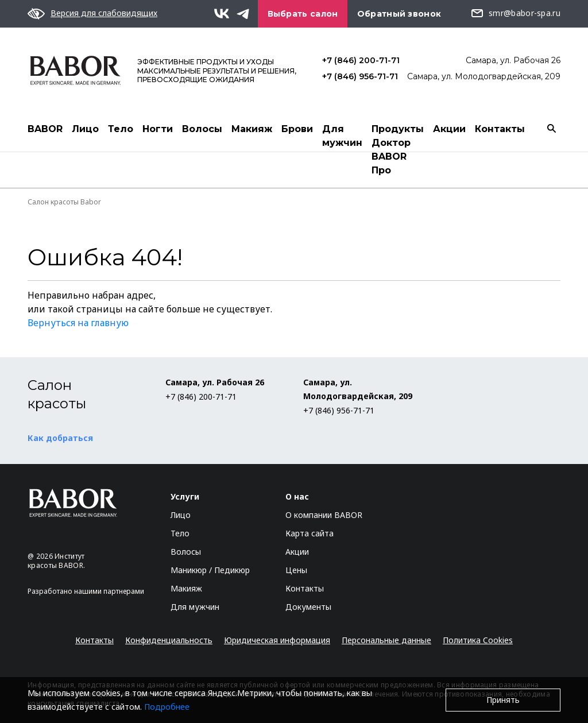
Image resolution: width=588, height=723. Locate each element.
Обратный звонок (399, 14)
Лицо (85, 129)
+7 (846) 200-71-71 (361, 60)
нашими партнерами (109, 591)
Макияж (252, 129)
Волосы (202, 129)
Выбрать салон (303, 14)
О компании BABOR (324, 515)
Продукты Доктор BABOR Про (398, 150)
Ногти (158, 129)
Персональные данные (386, 640)
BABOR (45, 129)
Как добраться (60, 438)
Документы (308, 607)
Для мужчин (342, 136)
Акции (449, 129)
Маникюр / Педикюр (210, 570)
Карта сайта (310, 533)
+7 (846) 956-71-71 (360, 76)
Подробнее (167, 707)
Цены (296, 570)
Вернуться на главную (78, 323)
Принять (503, 700)
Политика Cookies (478, 640)
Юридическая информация (277, 640)
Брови (297, 129)
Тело (121, 129)
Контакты (500, 129)
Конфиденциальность (169, 640)
